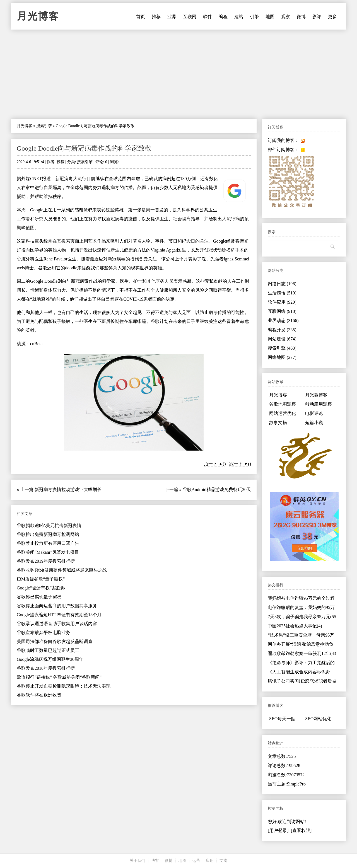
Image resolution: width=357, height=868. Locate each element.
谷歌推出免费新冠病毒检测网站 (48, 534)
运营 (196, 861)
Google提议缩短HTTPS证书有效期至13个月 (59, 615)
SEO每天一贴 (282, 719)
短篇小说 (314, 423)
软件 (208, 17)
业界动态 (283, 321)
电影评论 (314, 413)
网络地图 (282, 357)
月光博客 (38, 16)
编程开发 (282, 330)
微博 (301, 17)
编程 (223, 17)
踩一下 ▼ (239, 464)
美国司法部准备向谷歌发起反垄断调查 (55, 641)
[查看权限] (301, 830)
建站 (239, 17)
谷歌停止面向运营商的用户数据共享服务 (57, 606)
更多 (332, 17)
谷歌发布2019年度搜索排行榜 (46, 561)
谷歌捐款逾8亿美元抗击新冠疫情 (49, 525)
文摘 (223, 861)
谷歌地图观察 (283, 404)
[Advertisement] (178, 74)
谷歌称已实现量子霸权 (39, 597)
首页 (141, 17)
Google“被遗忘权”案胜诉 (41, 588)
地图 (270, 17)
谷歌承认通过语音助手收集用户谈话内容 (57, 624)
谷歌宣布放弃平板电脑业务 (44, 633)
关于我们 (138, 861)
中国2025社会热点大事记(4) (295, 626)
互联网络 (282, 311)
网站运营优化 (283, 413)
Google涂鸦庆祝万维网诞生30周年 (50, 659)
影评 (317, 17)
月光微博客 (316, 395)
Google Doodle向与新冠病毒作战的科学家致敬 (84, 148)
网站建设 (282, 339)
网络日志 (282, 284)
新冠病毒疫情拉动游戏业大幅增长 (68, 489)
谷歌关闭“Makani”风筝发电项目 (48, 552)
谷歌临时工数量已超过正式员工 (48, 650)
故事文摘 (278, 423)
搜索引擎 (44, 126)
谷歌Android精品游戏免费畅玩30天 (217, 489)
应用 (210, 861)
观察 (286, 17)
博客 (155, 861)
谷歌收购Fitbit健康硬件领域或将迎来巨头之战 (62, 570)
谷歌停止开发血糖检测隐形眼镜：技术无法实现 (64, 686)
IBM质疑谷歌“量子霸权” (41, 579)
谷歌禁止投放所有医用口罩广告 (48, 543)
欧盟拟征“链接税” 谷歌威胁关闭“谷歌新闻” (59, 677)
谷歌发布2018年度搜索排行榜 (46, 668)
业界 (172, 17)
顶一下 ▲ (213, 464)
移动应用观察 (319, 404)
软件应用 (282, 302)
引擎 (254, 17)
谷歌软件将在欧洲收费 (39, 695)
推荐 (156, 17)
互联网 (190, 17)
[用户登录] (278, 830)
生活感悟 (282, 293)
